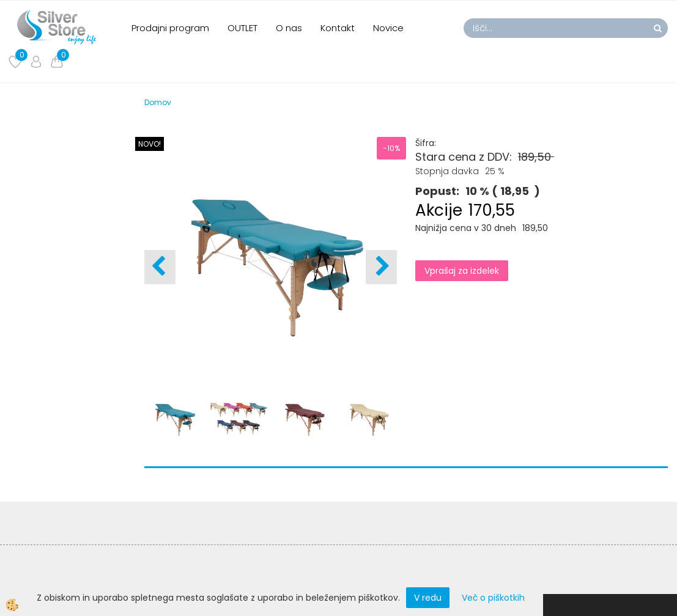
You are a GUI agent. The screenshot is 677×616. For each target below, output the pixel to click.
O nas (289, 28)
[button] (381, 267)
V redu (428, 598)
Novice (388, 28)
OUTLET (242, 28)
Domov (158, 102)
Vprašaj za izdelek (462, 271)
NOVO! (150, 144)
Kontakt (338, 28)
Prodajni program (170, 28)
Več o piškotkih (493, 598)
